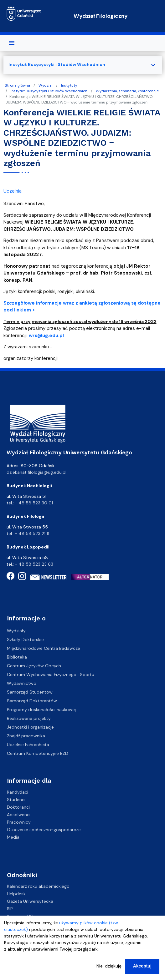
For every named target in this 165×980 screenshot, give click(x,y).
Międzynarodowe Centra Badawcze (44, 648)
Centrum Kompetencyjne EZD (38, 753)
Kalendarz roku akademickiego (38, 886)
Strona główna (17, 85)
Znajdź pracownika (26, 736)
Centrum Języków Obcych (34, 666)
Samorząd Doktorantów (32, 701)
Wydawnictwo (22, 683)
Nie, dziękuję (109, 967)
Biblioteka (17, 657)
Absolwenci (19, 814)
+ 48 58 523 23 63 (34, 564)
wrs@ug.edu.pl (46, 336)
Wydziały (16, 631)
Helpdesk (16, 894)
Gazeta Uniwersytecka (30, 901)
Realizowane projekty (29, 718)
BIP (10, 909)
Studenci (16, 799)
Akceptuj (142, 967)
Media (13, 837)
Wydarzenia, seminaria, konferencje (127, 91)
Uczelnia (13, 191)
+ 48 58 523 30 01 (34, 503)
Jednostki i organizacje (30, 727)
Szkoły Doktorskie (25, 639)
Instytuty (69, 85)
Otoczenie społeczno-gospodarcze (44, 829)
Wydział (46, 85)
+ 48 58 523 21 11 (32, 533)
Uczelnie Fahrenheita (28, 745)
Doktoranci (18, 807)
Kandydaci (18, 792)
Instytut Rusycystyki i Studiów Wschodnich (49, 91)
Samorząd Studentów (30, 692)
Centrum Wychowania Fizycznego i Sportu (51, 674)
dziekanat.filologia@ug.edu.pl (36, 472)
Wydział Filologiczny (101, 16)
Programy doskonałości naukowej (41, 710)
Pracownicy (19, 822)
